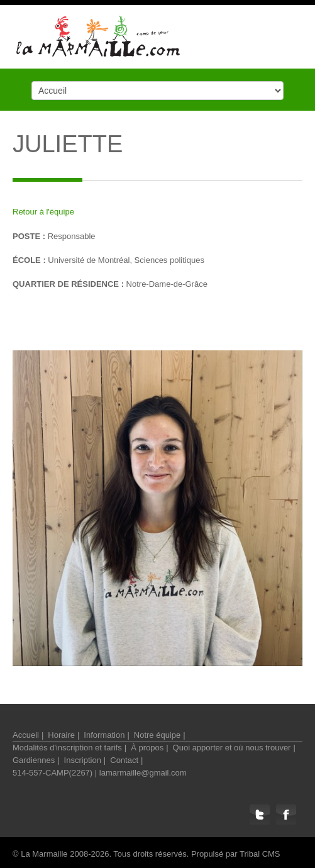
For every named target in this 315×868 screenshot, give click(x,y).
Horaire (61, 735)
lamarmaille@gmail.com (143, 773)
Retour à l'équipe (43, 212)
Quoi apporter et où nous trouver (232, 748)
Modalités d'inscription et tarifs (67, 748)
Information (104, 735)
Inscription (83, 760)
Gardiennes (34, 760)
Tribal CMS (260, 854)
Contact (124, 760)
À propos (147, 748)
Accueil (26, 735)
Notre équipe (157, 735)
